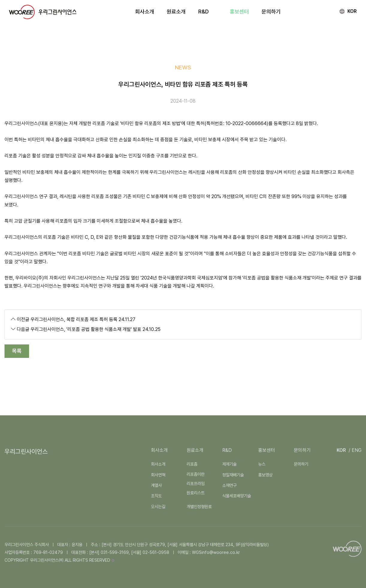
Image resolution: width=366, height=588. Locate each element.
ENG (357, 450)
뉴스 (262, 464)
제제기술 (229, 464)
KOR (352, 11)
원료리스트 (196, 493)
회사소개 (158, 464)
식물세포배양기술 (237, 496)
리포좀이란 (196, 474)
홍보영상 (265, 475)
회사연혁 (158, 475)
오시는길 (158, 506)
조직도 (156, 496)
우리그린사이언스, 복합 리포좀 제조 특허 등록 (74, 319)
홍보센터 (267, 450)
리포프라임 (196, 483)
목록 (17, 351)
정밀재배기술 (233, 475)
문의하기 (302, 450)
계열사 (156, 485)
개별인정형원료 (199, 506)
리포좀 (192, 464)
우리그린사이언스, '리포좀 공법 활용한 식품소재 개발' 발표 (86, 329)
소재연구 (229, 485)
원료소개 (195, 450)
